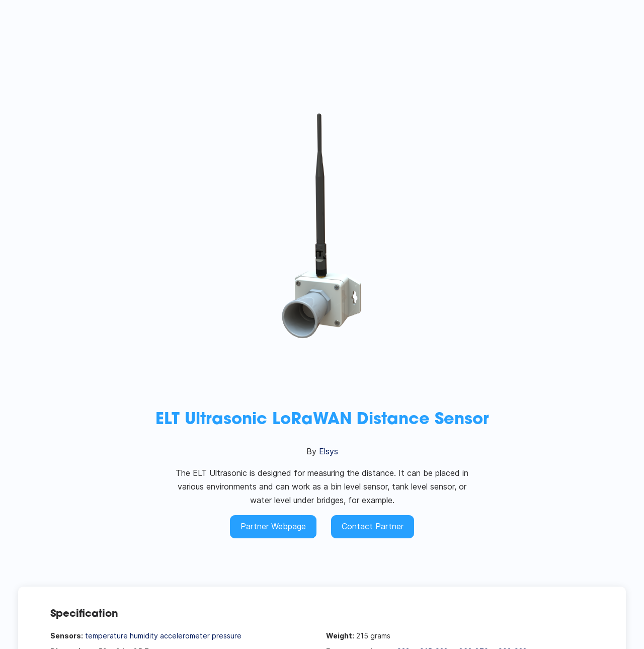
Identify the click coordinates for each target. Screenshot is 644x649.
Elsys (329, 451)
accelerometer (185, 636)
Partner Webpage (273, 526)
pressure (227, 636)
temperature (106, 636)
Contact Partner (373, 526)
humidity (144, 636)
